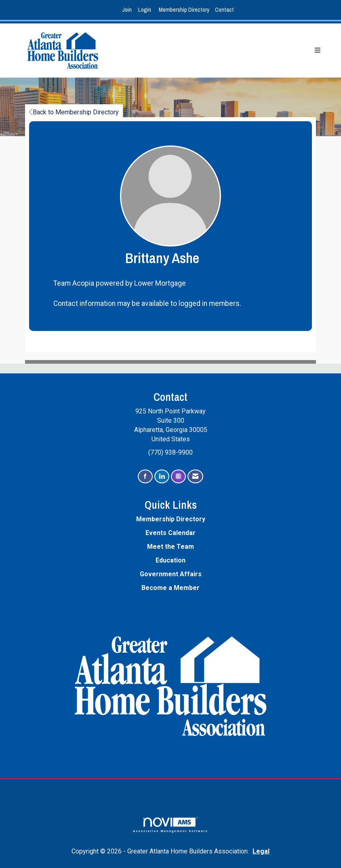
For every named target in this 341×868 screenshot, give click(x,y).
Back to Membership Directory (74, 112)
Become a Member (170, 588)
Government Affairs (171, 574)
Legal (261, 851)
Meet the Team (170, 547)
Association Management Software (170, 825)
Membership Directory (184, 9)
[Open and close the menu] (222, 51)
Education (170, 560)
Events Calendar (170, 533)
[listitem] (128, 10)
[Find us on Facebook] (145, 477)
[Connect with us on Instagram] (178, 477)
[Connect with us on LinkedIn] (162, 477)
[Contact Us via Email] (195, 477)
